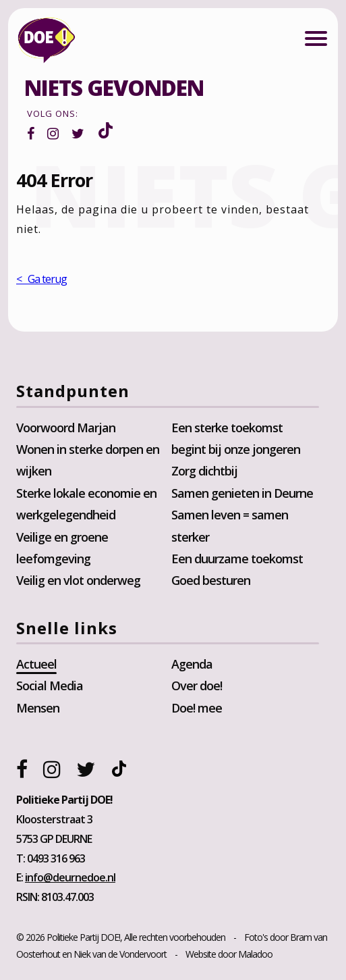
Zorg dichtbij (204, 471)
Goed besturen (211, 580)
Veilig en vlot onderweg (78, 580)
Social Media (50, 686)
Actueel (36, 664)
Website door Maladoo (229, 954)
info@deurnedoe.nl (70, 877)
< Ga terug (41, 279)
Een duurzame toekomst (237, 559)
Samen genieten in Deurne (242, 493)
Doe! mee (197, 708)
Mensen (38, 708)
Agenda (192, 664)
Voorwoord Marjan (66, 428)
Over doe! (197, 686)
